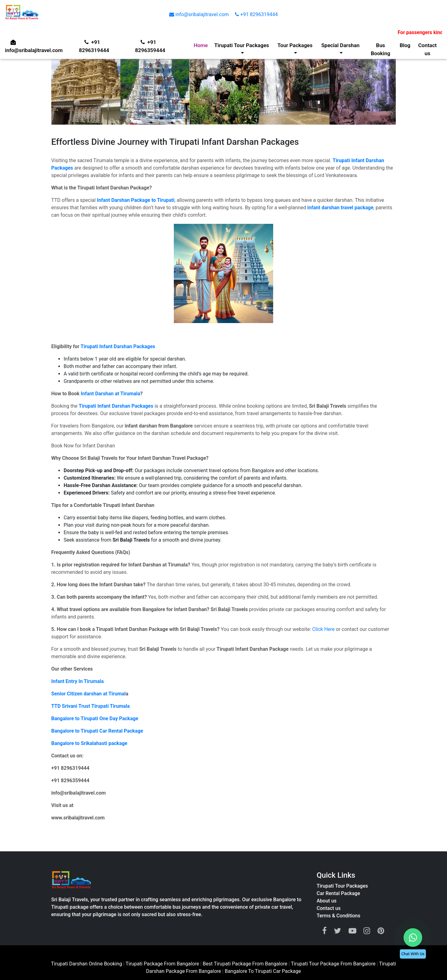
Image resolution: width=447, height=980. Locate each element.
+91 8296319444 (256, 14)
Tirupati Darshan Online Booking (86, 964)
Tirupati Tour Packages (342, 886)
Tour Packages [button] (295, 45)
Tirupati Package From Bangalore (162, 964)
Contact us (428, 49)
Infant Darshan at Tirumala (111, 394)
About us (327, 901)
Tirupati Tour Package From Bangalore (334, 964)
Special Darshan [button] (341, 45)
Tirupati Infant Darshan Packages (118, 346)
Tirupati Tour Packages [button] (242, 45)
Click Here (323, 629)
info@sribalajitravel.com (200, 14)
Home (201, 45)
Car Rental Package (338, 893)
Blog (405, 45)
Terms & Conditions (339, 916)
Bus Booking (381, 49)
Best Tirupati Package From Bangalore (246, 964)
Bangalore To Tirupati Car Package (263, 971)
